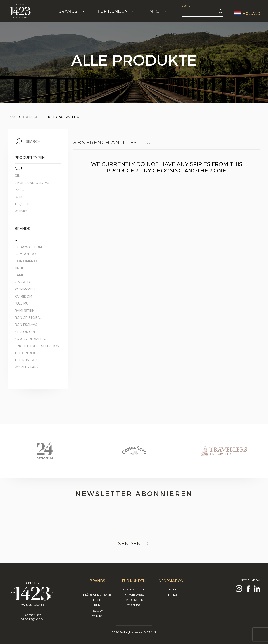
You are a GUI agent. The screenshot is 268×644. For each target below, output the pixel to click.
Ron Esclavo (26, 325)
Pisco (19, 190)
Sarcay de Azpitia (30, 339)
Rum (18, 197)
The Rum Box (26, 360)
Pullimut (23, 303)
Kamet (20, 275)
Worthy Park (27, 367)
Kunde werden (134, 589)
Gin (17, 176)
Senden (134, 543)
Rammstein (25, 311)
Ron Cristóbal (28, 318)
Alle (18, 169)
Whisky (21, 211)
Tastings (134, 605)
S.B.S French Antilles (62, 117)
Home (12, 117)
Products (31, 117)
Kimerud (22, 282)
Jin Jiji (20, 268)
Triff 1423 (171, 594)
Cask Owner (134, 600)
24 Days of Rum (28, 247)
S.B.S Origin (25, 332)
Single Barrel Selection (37, 346)
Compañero (25, 254)
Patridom (23, 296)
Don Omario (26, 261)
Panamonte (25, 289)
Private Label (134, 594)
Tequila (22, 204)
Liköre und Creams (32, 183)
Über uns (171, 589)
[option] (45, 455)
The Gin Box (25, 353)
